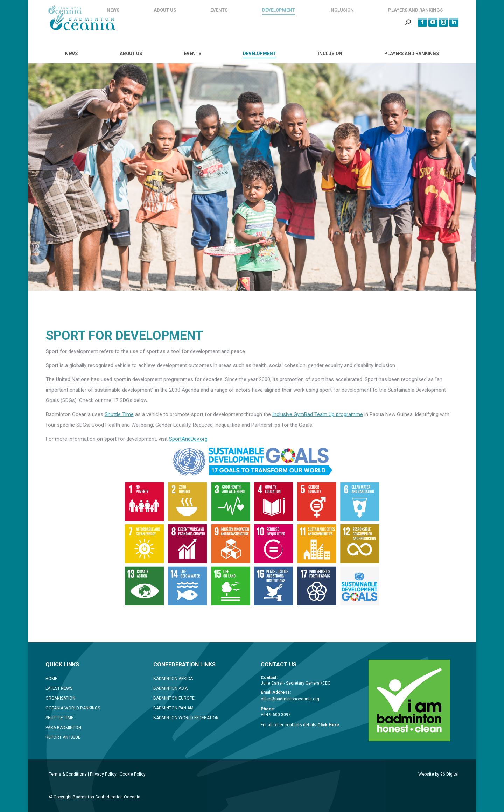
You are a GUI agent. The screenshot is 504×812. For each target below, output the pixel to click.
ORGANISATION (60, 698)
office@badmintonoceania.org (290, 699)
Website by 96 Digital (438, 774)
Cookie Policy (133, 774)
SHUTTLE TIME (59, 718)
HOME (51, 679)
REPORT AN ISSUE (63, 737)
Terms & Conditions (68, 774)
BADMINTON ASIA (170, 688)
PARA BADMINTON (63, 728)
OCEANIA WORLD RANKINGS (73, 708)
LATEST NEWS (59, 688)
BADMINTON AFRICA (173, 679)
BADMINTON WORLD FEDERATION (186, 718)
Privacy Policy (103, 774)
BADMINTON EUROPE (174, 698)
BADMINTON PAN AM (173, 708)
